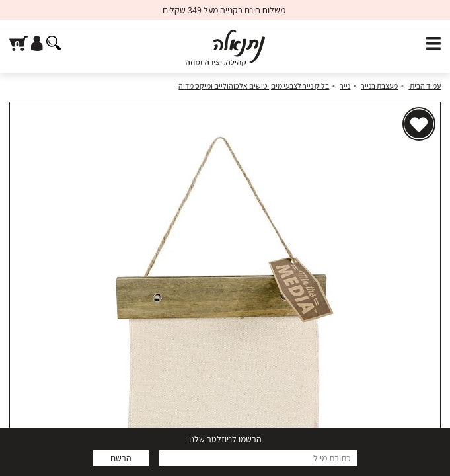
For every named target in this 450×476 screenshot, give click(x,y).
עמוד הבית (425, 86)
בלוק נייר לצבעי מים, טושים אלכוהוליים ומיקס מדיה (254, 86)
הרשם (121, 458)
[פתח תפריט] (433, 44)
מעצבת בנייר (379, 86)
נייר (345, 86)
